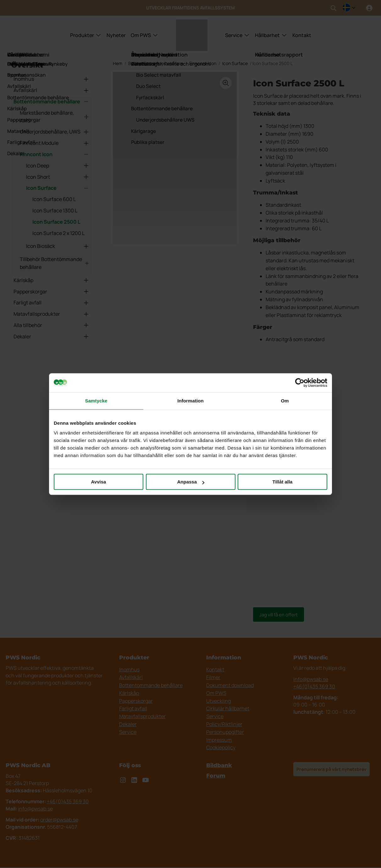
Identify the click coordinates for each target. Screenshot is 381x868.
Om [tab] (285, 401)
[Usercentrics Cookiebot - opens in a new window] (300, 383)
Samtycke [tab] (96, 401)
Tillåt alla (283, 482)
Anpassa (191, 482)
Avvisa (99, 482)
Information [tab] (190, 401)
